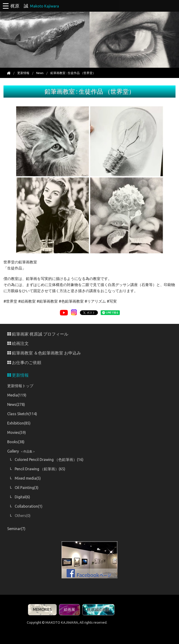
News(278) (16, 404)
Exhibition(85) (19, 423)
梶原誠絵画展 (98, 609)
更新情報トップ (20, 386)
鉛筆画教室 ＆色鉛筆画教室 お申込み (44, 353)
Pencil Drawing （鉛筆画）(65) (40, 469)
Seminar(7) (16, 529)
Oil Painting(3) (27, 488)
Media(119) (17, 395)
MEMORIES (42, 609)
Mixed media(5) (28, 478)
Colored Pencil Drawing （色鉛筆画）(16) (49, 460)
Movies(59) (17, 432)
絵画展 (69, 609)
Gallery (21, 451)
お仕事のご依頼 (24, 363)
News (40, 73)
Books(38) (16, 442)
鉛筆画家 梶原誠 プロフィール (38, 334)
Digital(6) (22, 497)
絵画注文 (18, 343)
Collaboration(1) (29, 506)
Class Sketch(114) (22, 414)
